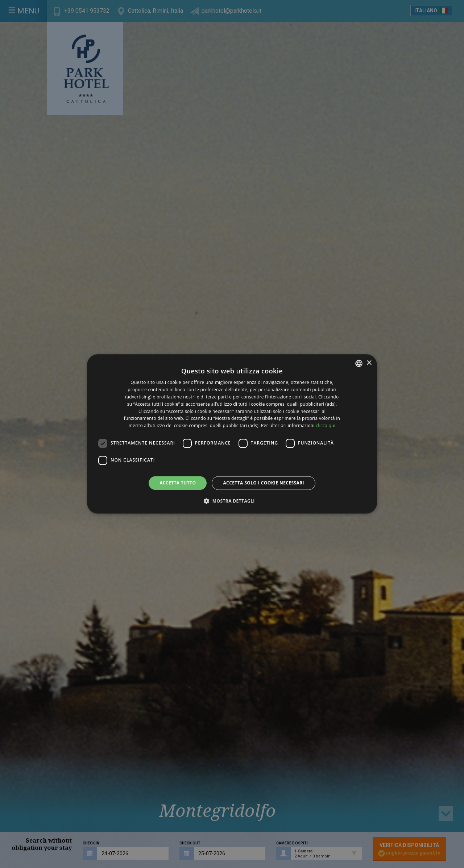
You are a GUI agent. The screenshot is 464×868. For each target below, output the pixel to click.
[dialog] (232, 434)
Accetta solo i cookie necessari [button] (263, 483)
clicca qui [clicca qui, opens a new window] (326, 425)
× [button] (369, 363)
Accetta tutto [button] (178, 483)
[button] (232, 501)
